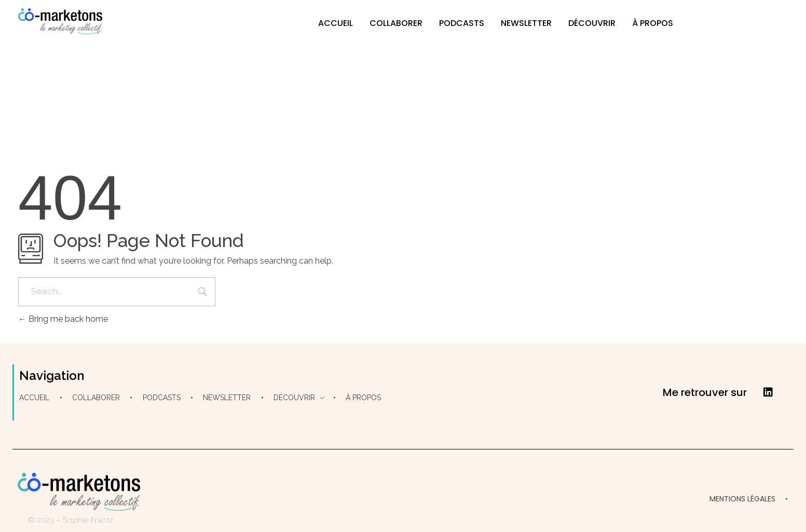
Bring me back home (63, 319)
